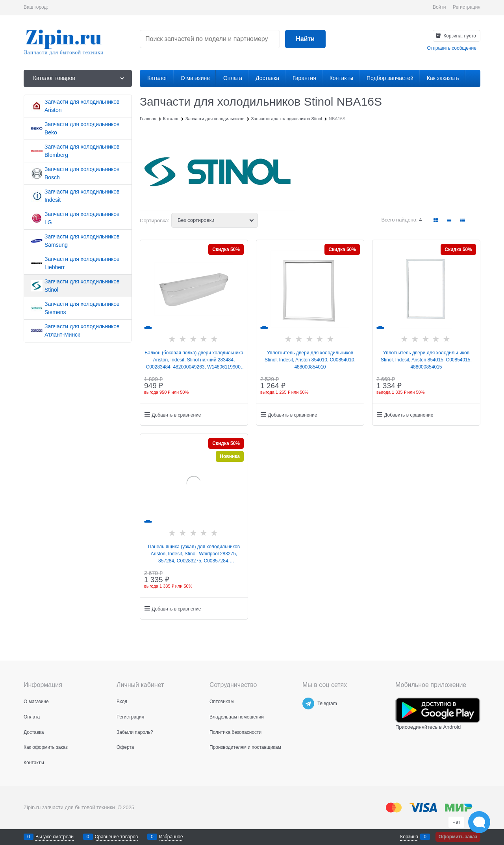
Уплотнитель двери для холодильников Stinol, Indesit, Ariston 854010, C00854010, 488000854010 (310, 360)
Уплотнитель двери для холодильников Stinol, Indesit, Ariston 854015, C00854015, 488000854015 (426, 360)
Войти (439, 7)
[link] (436, 221)
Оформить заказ (458, 837)
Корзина (409, 837)
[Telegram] (308, 704)
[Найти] (305, 39)
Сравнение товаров (117, 837)
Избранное (171, 837)
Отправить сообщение (452, 48)
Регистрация (467, 7)
